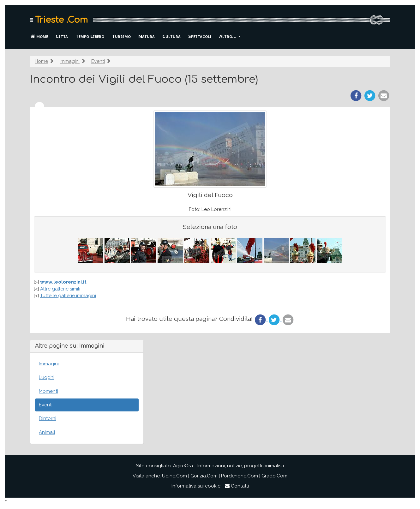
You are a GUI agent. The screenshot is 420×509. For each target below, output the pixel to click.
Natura (147, 36)
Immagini (70, 61)
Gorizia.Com (204, 476)
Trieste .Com (61, 20)
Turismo (121, 36)
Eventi (98, 61)
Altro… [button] (230, 36)
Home (39, 36)
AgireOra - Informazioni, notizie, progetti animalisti (228, 466)
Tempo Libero (90, 36)
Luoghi (47, 377)
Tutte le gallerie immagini (68, 296)
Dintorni (48, 418)
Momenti (48, 391)
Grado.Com (274, 476)
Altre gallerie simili (60, 289)
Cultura (171, 36)
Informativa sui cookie (196, 486)
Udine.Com (174, 476)
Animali (47, 432)
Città (62, 36)
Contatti (237, 486)
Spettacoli (200, 36)
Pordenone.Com (240, 476)
